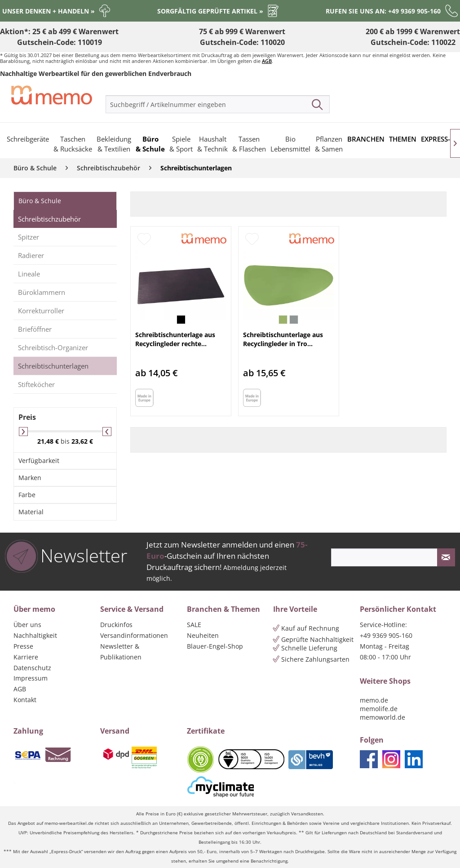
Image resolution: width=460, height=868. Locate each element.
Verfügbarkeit (39, 461)
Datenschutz (32, 668)
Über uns (27, 625)
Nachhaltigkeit (35, 635)
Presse (23, 646)
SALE (194, 625)
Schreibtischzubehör (49, 219)
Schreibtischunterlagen (53, 366)
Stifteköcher (36, 384)
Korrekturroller (41, 311)
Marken (30, 478)
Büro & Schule (40, 201)
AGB (267, 61)
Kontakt (25, 700)
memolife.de (379, 709)
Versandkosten (307, 814)
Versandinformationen (134, 635)
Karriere (26, 657)
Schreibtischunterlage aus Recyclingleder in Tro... (283, 339)
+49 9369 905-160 (386, 635)
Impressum (31, 678)
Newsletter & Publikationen (121, 652)
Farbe (27, 495)
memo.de (374, 700)
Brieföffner (35, 329)
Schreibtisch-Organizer (53, 347)
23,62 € (82, 441)
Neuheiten (203, 635)
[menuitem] (218, 104)
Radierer (31, 255)
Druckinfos (116, 625)
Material (31, 512)
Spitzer (29, 237)
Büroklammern (42, 292)
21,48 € (49, 441)
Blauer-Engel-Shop (215, 646)
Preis (27, 417)
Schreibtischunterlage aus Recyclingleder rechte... (175, 339)
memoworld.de (383, 717)
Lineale (29, 274)
